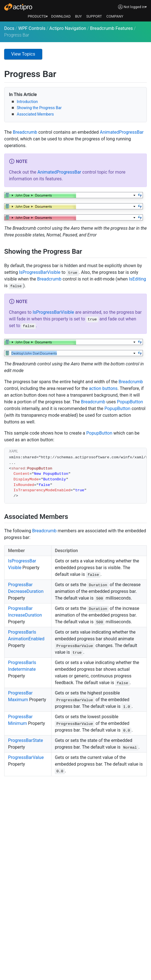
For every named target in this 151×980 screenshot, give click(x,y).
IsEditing (137, 279)
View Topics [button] (23, 54)
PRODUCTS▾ (38, 16)
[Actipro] (18, 7)
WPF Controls (32, 28)
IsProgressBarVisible (40, 272)
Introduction (27, 102)
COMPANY (115, 16)
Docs (9, 28)
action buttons (103, 388)
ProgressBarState (26, 740)
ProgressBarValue (26, 757)
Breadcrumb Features (111, 28)
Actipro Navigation (68, 28)
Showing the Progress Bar (39, 108)
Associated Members (35, 114)
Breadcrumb (25, 132)
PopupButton (130, 402)
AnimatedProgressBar (122, 132)
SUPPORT (94, 16)
